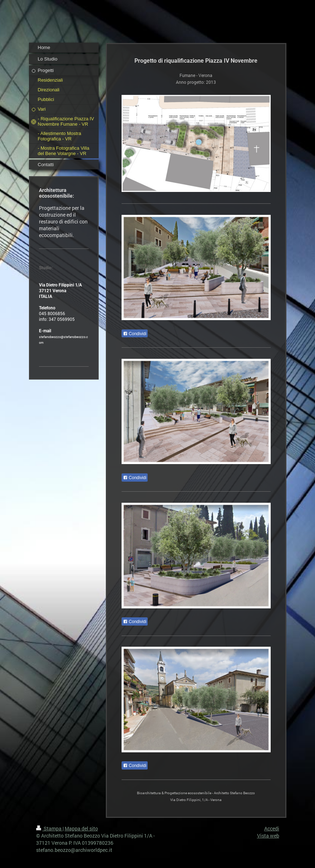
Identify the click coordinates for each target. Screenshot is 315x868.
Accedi (272, 828)
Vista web (268, 836)
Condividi (135, 334)
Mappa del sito (81, 828)
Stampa (49, 828)
